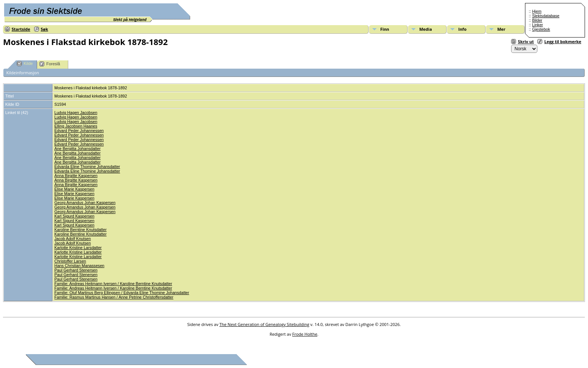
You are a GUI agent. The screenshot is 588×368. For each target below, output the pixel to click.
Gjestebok (541, 29)
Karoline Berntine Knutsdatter (80, 230)
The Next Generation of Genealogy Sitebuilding (264, 324)
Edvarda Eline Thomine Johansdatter (87, 167)
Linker (538, 25)
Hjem (537, 11)
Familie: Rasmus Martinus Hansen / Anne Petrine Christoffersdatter (114, 297)
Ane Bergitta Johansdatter (77, 149)
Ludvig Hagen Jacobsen (76, 113)
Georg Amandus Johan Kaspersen (85, 203)
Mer (501, 29)
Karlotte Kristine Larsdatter (78, 248)
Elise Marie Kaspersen (74, 189)
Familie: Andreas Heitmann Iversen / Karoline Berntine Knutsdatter (113, 284)
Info (462, 29)
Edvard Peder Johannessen (79, 131)
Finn (385, 29)
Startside (21, 29)
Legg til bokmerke (563, 41)
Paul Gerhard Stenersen (76, 270)
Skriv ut (526, 41)
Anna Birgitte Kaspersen (76, 176)
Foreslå (50, 64)
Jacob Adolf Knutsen (73, 239)
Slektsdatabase (546, 16)
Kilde (25, 64)
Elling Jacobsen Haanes (76, 126)
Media (426, 29)
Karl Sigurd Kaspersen (74, 216)
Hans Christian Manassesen (79, 266)
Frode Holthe (305, 334)
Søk (45, 29)
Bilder (537, 20)
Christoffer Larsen (70, 261)
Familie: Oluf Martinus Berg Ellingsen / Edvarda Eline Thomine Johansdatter (122, 293)
